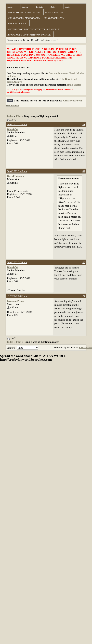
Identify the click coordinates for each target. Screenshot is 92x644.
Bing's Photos (74, 85)
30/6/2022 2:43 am (17, 171)
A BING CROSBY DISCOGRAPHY (24, 18)
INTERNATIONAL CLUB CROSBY (24, 12)
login (46, 40)
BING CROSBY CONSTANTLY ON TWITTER (29, 35)
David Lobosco (15, 176)
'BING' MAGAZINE (54, 12)
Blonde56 (12, 129)
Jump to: (23, 348)
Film (19, 116)
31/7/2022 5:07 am (17, 296)
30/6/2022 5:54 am (17, 262)
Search (25, 7)
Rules (53, 7)
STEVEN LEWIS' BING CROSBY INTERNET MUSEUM (34, 29)
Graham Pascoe (16, 301)
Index (10, 7)
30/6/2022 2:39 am (17, 124)
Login (67, 7)
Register (40, 7)
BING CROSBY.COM (54, 18)
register (54, 40)
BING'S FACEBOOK (17, 24)
